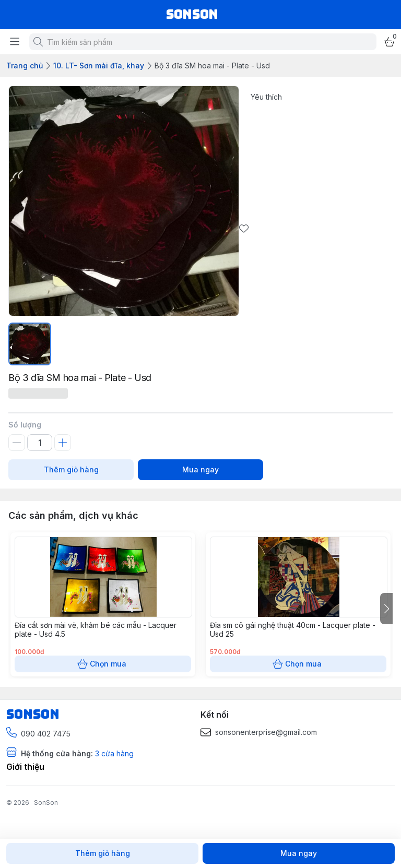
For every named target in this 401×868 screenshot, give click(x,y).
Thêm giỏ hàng (71, 470)
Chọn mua (103, 664)
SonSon (46, 802)
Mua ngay (200, 470)
